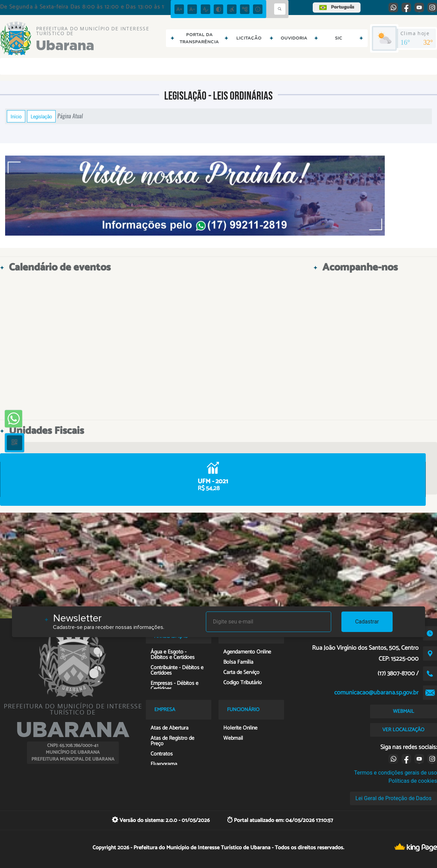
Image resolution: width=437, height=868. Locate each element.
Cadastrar (367, 622)
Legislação (41, 116)
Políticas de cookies (413, 781)
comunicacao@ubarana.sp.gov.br (376, 693)
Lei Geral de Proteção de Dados (393, 798)
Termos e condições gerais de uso (396, 773)
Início (16, 116)
